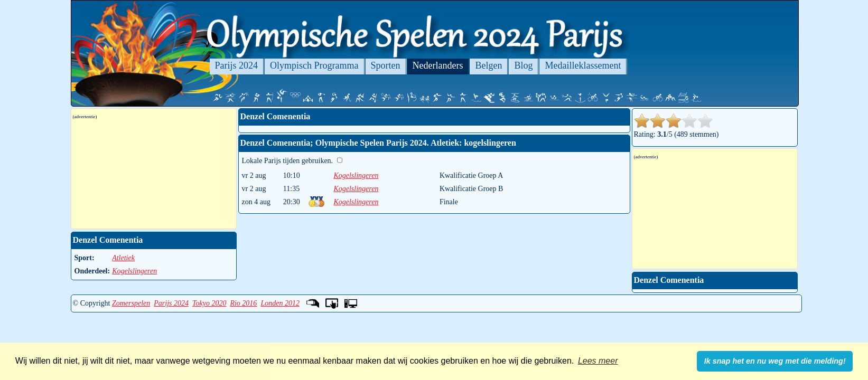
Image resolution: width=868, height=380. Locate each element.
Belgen (488, 65)
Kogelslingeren (356, 175)
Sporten (386, 65)
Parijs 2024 (237, 65)
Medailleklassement (583, 65)
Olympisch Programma (314, 65)
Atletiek (123, 258)
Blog (523, 65)
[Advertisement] (154, 174)
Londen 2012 (280, 303)
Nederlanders (438, 65)
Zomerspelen (131, 303)
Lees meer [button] (598, 361)
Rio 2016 (243, 303)
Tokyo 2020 (209, 303)
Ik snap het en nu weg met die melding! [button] (775, 361)
